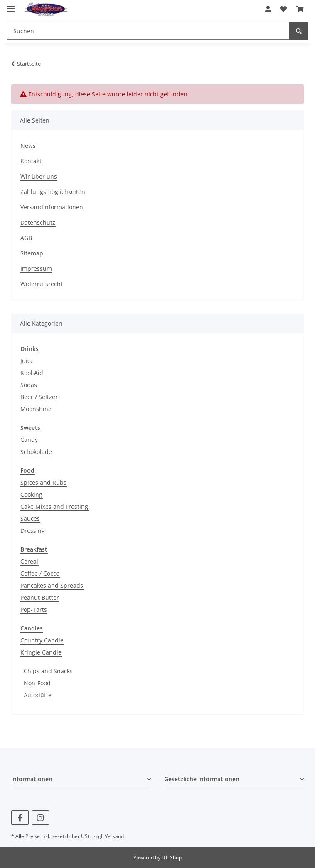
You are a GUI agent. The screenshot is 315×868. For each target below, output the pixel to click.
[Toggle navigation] (11, 5)
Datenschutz (38, 222)
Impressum (36, 268)
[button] (268, 9)
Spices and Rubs (43, 482)
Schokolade (36, 452)
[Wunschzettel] (283, 9)
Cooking (31, 494)
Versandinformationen (52, 207)
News (28, 146)
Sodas (29, 385)
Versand (114, 836)
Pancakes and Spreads (52, 585)
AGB (26, 238)
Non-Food (37, 683)
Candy (29, 440)
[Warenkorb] (300, 9)
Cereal (29, 561)
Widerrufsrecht (42, 284)
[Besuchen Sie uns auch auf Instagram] (41, 818)
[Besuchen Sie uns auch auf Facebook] (20, 818)
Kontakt (31, 161)
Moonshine (36, 409)
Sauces (30, 519)
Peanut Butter (40, 597)
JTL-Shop (172, 857)
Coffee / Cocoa (40, 573)
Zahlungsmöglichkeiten (53, 192)
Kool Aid (32, 373)
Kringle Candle (41, 652)
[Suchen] (148, 31)
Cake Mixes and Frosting (54, 506)
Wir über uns (39, 176)
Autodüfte (38, 695)
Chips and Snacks (48, 671)
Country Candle (42, 640)
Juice (27, 361)
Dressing (33, 531)
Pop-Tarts (34, 609)
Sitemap (32, 253)
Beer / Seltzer (39, 397)
